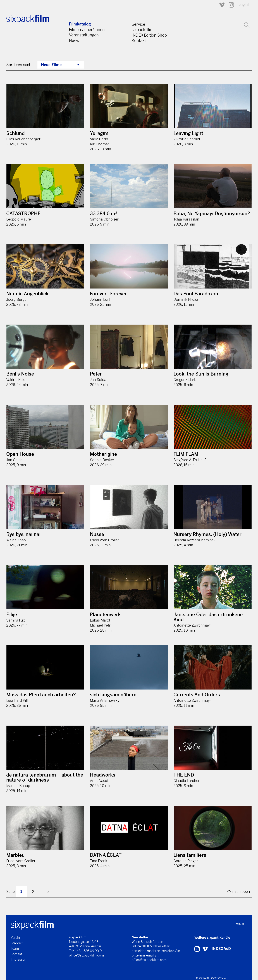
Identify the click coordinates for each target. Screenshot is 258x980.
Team (15, 949)
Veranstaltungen (84, 35)
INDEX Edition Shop (149, 35)
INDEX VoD (221, 949)
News (74, 40)
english (245, 5)
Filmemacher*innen (87, 30)
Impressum (19, 959)
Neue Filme (51, 65)
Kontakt (139, 41)
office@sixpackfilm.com (86, 955)
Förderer (17, 943)
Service (138, 24)
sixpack (142, 30)
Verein (15, 938)
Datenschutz (218, 978)
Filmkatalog (80, 24)
